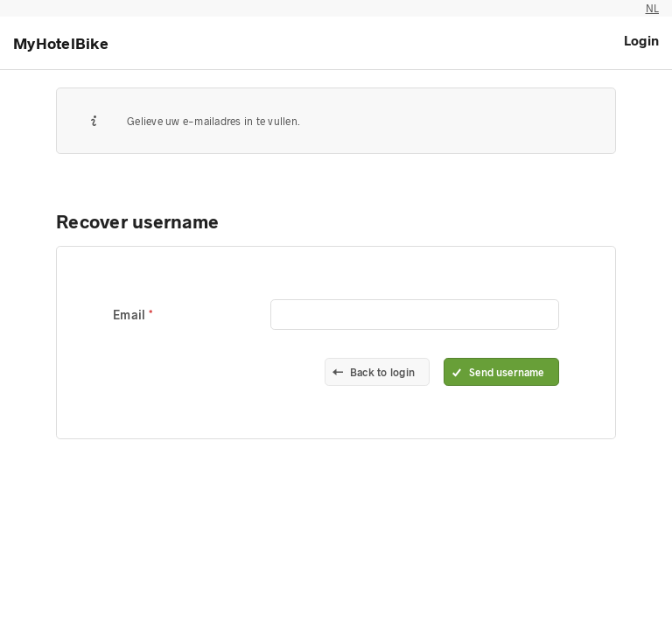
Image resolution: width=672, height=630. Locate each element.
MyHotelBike (61, 43)
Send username (507, 372)
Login (641, 40)
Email (131, 315)
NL (653, 8)
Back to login (382, 372)
